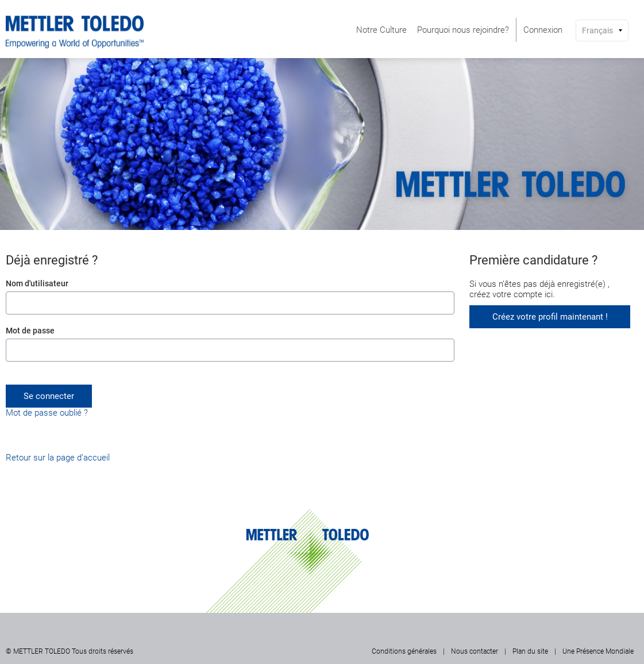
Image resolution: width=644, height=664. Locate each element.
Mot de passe (30, 331)
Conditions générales (404, 651)
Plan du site (530, 651)
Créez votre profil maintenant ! (550, 317)
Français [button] (597, 30)
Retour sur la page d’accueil (58, 458)
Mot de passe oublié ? (47, 413)
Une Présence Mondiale (598, 651)
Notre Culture (381, 30)
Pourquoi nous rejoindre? (463, 30)
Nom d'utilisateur (37, 283)
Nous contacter (475, 651)
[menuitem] (381, 30)
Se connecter (49, 396)
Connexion (543, 30)
